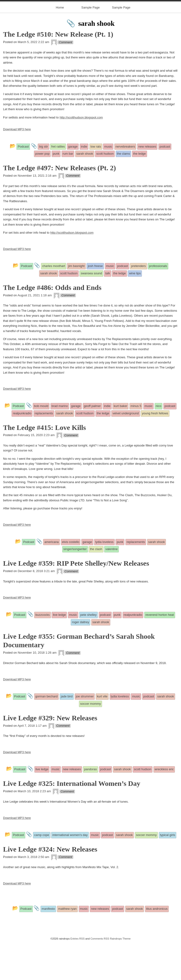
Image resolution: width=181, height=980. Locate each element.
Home (60, 45)
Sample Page (90, 45)
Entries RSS (78, 976)
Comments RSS (100, 976)
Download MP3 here (17, 167)
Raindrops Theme (120, 976)
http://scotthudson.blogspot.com (81, 155)
